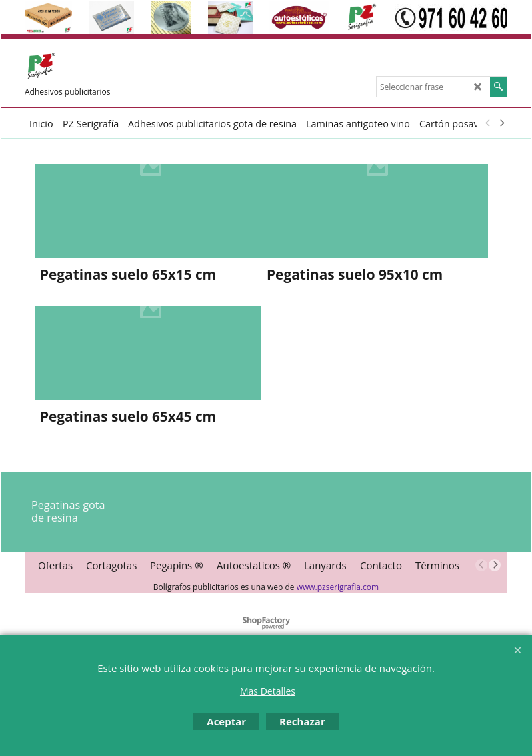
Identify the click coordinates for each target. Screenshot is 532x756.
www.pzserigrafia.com (338, 587)
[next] (501, 123)
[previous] (488, 123)
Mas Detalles (268, 691)
